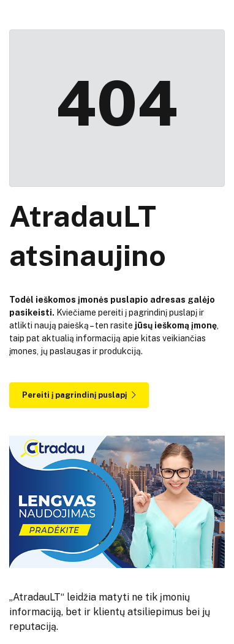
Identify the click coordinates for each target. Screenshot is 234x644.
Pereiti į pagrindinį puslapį (79, 395)
